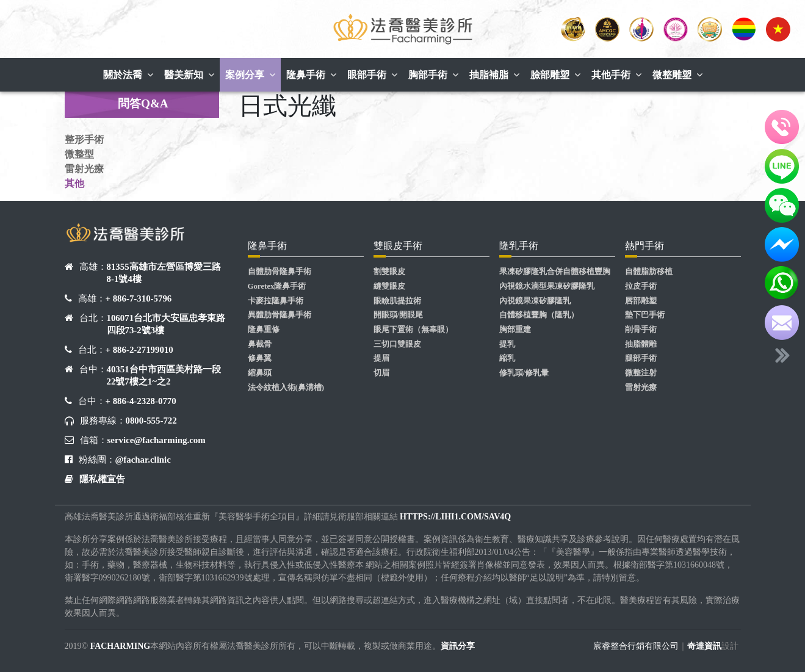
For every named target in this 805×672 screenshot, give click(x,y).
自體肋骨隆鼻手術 (280, 272)
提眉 (381, 358)
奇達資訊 (704, 646)
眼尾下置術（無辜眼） (413, 330)
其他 (74, 183)
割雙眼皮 (389, 272)
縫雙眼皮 (389, 286)
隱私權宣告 (102, 479)
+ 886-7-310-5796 (139, 298)
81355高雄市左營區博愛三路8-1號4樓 (164, 273)
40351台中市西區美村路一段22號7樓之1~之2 (164, 375)
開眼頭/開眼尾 (399, 315)
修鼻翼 (260, 358)
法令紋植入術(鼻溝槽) (286, 388)
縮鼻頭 (260, 373)
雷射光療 (84, 169)
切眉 (381, 373)
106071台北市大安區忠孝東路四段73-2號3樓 (166, 324)
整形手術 (84, 139)
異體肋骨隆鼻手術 (280, 315)
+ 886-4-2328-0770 (141, 401)
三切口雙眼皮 (397, 344)
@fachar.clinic (143, 460)
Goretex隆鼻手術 (277, 286)
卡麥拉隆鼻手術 (276, 301)
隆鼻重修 (264, 330)
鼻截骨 (260, 344)
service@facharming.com (157, 440)
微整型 (79, 154)
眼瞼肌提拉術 (397, 301)
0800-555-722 (151, 421)
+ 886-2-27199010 (139, 350)
